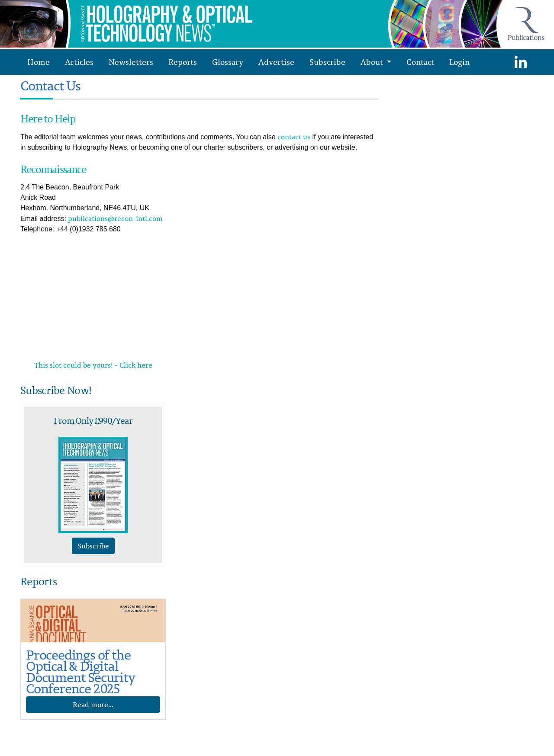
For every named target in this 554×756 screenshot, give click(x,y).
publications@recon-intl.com (115, 218)
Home (39, 62)
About (373, 62)
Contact (420, 62)
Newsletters (131, 62)
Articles (79, 62)
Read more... (93, 705)
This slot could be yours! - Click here (93, 365)
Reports (183, 62)
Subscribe (327, 62)
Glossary (228, 62)
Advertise (276, 62)
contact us (294, 137)
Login (459, 62)
